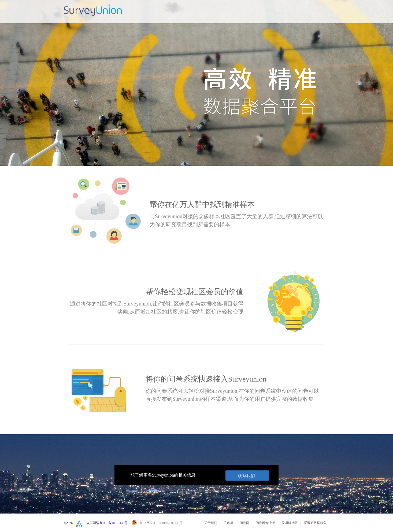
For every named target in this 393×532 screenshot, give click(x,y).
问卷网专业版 (265, 523)
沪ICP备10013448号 (114, 523)
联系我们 (246, 476)
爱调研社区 (290, 523)
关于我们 (211, 523)
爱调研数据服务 (315, 523)
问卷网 (244, 523)
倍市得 (228, 523)
